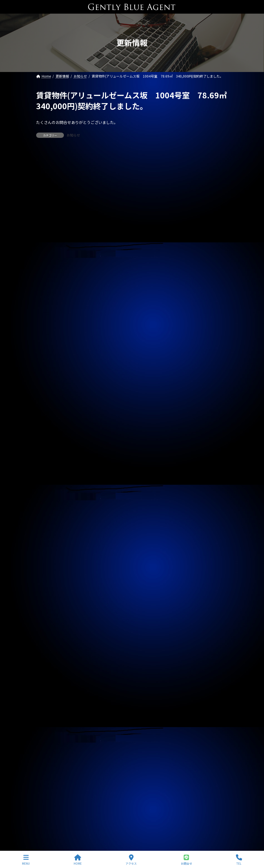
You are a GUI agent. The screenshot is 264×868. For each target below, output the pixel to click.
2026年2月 (48, 446)
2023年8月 (48, 747)
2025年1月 (48, 576)
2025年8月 (48, 506)
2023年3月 (48, 797)
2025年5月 (48, 536)
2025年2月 (48, 566)
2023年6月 (48, 767)
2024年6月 (48, 647)
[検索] (221, 156)
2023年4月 (48, 787)
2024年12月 (49, 586)
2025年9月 (48, 496)
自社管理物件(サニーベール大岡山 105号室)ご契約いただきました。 (97, 304)
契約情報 (46, 411)
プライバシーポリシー (62, 826)
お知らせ (73, 135)
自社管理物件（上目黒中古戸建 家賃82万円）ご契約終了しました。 (97, 246)
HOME (78, 860)
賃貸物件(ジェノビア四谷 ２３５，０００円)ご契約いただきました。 (98, 265)
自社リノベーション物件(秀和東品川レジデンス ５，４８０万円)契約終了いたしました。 (115, 226)
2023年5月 (48, 777)
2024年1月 (48, 697)
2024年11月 (49, 596)
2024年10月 (49, 606)
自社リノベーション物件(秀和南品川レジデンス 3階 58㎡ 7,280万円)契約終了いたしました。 (122, 324)
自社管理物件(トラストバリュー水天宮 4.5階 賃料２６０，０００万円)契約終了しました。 (118, 285)
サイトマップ (106, 826)
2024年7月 (48, 637)
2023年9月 (48, 737)
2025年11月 (49, 476)
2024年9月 (48, 616)
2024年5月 (48, 657)
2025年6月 (48, 526)
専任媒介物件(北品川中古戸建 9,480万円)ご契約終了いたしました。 (102, 207)
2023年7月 (48, 757)
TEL (239, 860)
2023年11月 (49, 717)
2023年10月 (49, 727)
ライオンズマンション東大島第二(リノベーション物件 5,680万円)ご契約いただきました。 (121, 187)
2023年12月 (49, 707)
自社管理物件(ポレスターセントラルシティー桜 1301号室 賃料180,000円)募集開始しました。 (121, 343)
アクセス (131, 860)
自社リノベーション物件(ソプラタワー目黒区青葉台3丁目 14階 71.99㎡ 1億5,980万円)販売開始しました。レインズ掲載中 (130, 365)
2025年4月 (48, 546)
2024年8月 (48, 626)
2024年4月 (48, 667)
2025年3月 (48, 556)
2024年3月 (48, 677)
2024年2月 (48, 687)
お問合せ (186, 860)
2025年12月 (49, 466)
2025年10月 (49, 486)
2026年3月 (48, 436)
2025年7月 (48, 516)
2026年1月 (48, 456)
